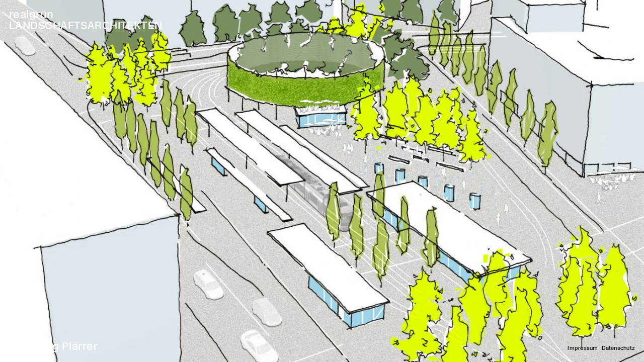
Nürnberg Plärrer (53, 346)
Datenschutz (618, 348)
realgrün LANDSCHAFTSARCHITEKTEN (86, 20)
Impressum (583, 348)
